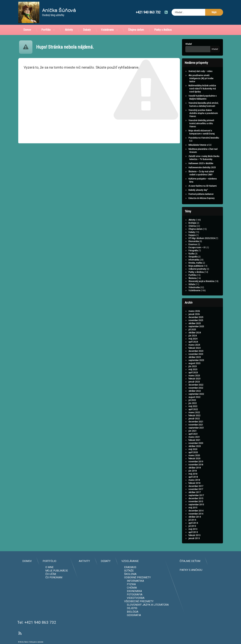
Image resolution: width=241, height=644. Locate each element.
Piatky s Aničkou (163, 23)
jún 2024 (182, 336)
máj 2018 (183, 474)
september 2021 (186, 428)
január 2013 (184, 538)
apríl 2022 (183, 409)
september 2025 (186, 327)
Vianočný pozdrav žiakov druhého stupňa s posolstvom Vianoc (193, 113)
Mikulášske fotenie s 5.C (190, 145)
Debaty (87, 23)
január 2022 (184, 419)
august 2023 (184, 363)
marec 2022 (184, 413)
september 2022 (186, 394)
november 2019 (186, 462)
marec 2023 (184, 376)
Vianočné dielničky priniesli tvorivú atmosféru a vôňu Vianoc (191, 124)
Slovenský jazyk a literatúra (191, 281)
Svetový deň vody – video (190, 71)
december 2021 (186, 422)
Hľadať (178, 44)
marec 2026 (184, 311)
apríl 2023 (183, 373)
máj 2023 (183, 370)
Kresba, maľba (185, 263)
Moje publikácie (186, 266)
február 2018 (184, 483)
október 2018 (184, 468)
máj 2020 (183, 449)
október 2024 (184, 333)
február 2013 (184, 535)
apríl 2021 (183, 434)
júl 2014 (182, 520)
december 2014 (186, 511)
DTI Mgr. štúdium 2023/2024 (192, 238)
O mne (170, 567)
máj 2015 (183, 508)
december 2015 (186, 498)
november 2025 (186, 320)
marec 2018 (184, 480)
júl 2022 (182, 400)
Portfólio (46, 23)
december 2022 (186, 385)
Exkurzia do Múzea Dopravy (191, 198)
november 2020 (186, 443)
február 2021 (184, 440)
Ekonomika (183, 241)
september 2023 (186, 360)
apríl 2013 (183, 532)
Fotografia (183, 251)
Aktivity (69, 23)
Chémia (182, 226)
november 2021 (186, 425)
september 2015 (186, 505)
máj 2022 (183, 406)
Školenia (182, 278)
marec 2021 (184, 437)
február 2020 (184, 459)
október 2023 (184, 357)
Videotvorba (184, 287)
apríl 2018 (183, 477)
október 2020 (184, 446)
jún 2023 (182, 366)
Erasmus (182, 244)
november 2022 (186, 388)
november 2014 (186, 514)
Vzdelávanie (107, 23)
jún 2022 (182, 403)
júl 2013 (182, 526)
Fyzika (181, 254)
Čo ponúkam (174, 577)
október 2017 (184, 492)
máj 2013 (183, 529)
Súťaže (181, 284)
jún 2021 (182, 431)
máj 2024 (183, 339)
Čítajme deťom (136, 23)
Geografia (183, 257)
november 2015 (186, 502)
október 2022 (184, 391)
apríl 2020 (183, 452)
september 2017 (186, 495)
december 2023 (186, 351)
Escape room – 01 (187, 248)
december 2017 (186, 486)
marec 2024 (184, 345)
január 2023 (184, 382)
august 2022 (184, 397)
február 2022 (184, 416)
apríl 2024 (183, 342)
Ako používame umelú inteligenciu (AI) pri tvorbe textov (191, 78)
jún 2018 (182, 471)
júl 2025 (182, 330)
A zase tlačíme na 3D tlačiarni (192, 186)
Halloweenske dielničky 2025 (192, 168)
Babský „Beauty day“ (188, 190)
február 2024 (184, 348)
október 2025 (184, 323)
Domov (27, 23)
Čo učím (171, 574)
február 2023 (184, 379)
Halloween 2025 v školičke (191, 163)
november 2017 (186, 489)
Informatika (184, 260)
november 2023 (186, 354)
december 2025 (186, 317)
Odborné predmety (187, 269)
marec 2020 (184, 455)
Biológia (182, 223)
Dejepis (182, 235)
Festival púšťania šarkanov (191, 194)
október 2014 (184, 517)
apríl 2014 (183, 523)
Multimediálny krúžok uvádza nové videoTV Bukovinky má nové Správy (192, 89)
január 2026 (184, 314)
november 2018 (186, 465)
